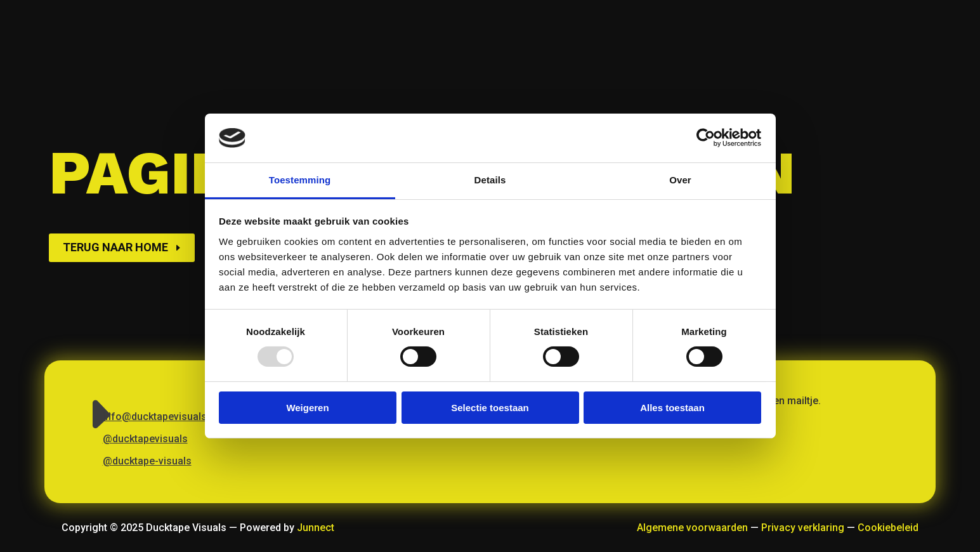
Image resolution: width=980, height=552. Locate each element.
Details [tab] (490, 180)
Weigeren (307, 408)
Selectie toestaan (490, 408)
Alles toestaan (672, 408)
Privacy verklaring (803, 528)
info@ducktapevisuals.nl (160, 417)
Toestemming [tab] (300, 180)
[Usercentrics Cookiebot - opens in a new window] (706, 138)
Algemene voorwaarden (692, 528)
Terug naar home (115, 247)
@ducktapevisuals (145, 439)
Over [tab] (680, 180)
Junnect (316, 528)
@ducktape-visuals (147, 461)
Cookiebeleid (888, 528)
